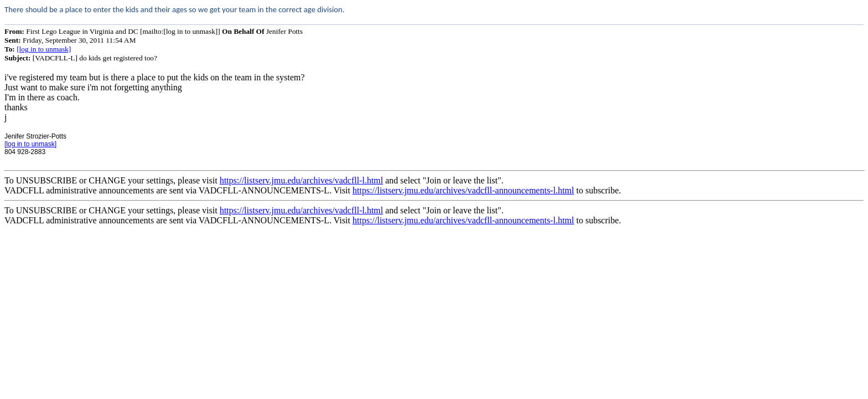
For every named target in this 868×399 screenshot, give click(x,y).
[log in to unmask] (44, 49)
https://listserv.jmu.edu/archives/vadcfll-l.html (301, 180)
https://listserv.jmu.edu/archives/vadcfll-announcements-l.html (463, 190)
